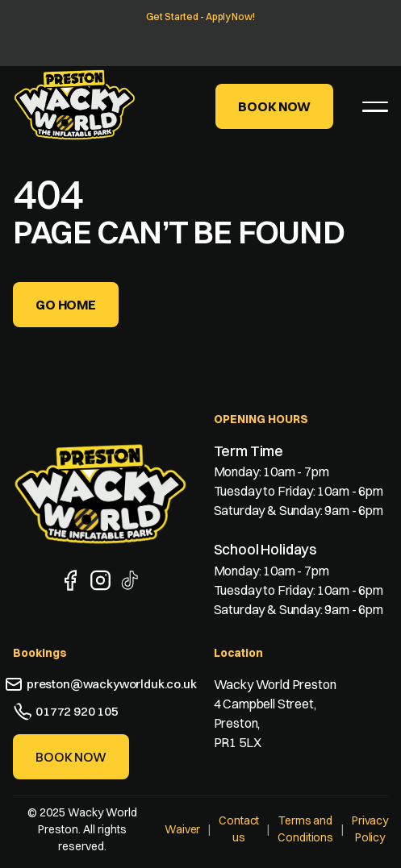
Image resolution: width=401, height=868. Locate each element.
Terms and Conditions (305, 829)
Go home (66, 305)
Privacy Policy (370, 829)
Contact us (239, 829)
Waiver (182, 829)
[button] (375, 106)
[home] (75, 105)
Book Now (274, 106)
